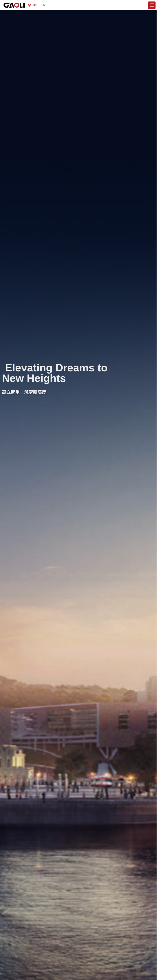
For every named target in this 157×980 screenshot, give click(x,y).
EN (43, 5)
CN (35, 5)
